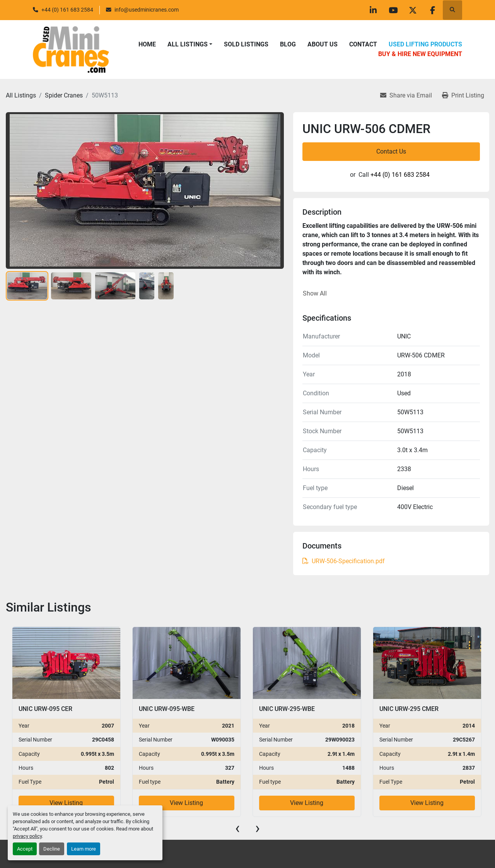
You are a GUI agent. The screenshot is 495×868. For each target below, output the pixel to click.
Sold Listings (246, 44)
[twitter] (413, 10)
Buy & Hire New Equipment (420, 54)
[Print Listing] (463, 96)
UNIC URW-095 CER (45, 709)
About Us (323, 44)
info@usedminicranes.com (147, 10)
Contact (363, 44)
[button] (190, 44)
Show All (315, 293)
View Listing (66, 803)
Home (147, 44)
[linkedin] (373, 10)
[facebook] (432, 10)
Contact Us (391, 151)
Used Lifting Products (425, 44)
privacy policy (27, 836)
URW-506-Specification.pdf (344, 561)
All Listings (188, 44)
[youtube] (393, 10)
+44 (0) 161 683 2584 (67, 10)
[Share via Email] (406, 96)
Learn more (84, 849)
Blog (288, 44)
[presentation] (237, 828)
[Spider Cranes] (64, 95)
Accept (25, 849)
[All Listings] (21, 95)
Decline (52, 849)
